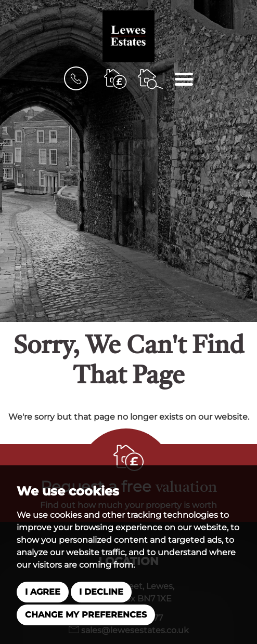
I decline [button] (101, 592)
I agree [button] (43, 592)
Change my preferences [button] (86, 615)
